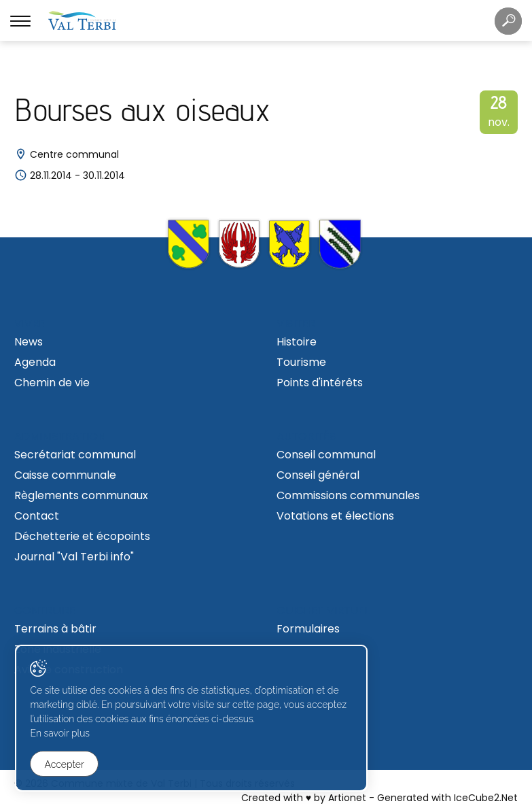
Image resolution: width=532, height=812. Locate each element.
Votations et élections (335, 516)
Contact (37, 516)
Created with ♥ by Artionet (304, 798)
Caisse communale (65, 475)
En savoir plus (65, 736)
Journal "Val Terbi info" (74, 557)
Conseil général (318, 475)
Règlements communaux (81, 495)
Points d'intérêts (320, 383)
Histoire (297, 342)
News (29, 342)
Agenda (35, 362)
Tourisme (301, 362)
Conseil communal (326, 455)
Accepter (69, 765)
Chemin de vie (52, 383)
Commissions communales (348, 495)
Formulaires (308, 629)
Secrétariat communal (75, 455)
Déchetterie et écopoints (82, 536)
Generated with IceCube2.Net (447, 798)
